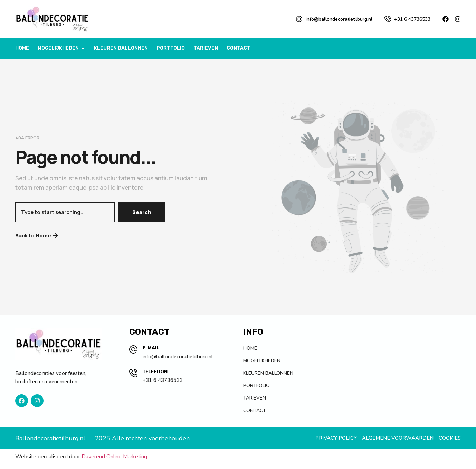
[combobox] (65, 212)
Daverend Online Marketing (114, 457)
